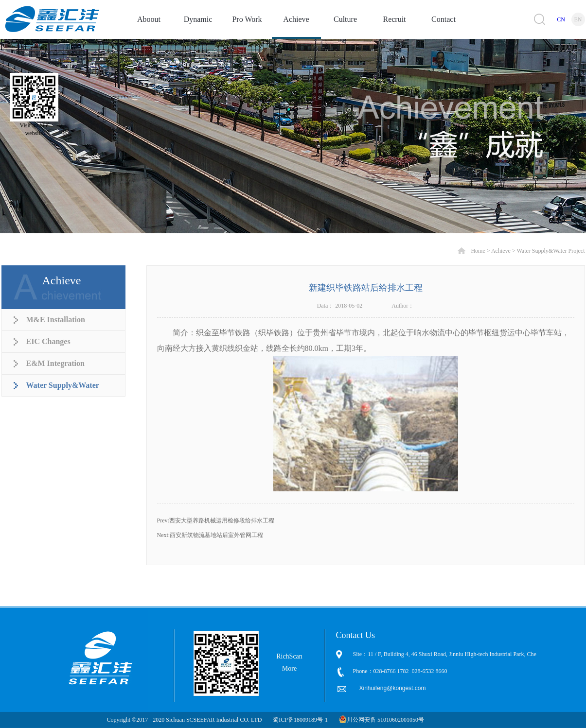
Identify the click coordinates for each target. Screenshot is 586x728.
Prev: (216, 520)
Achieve (501, 251)
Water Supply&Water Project (550, 251)
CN (561, 19)
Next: (210, 535)
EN (578, 19)
